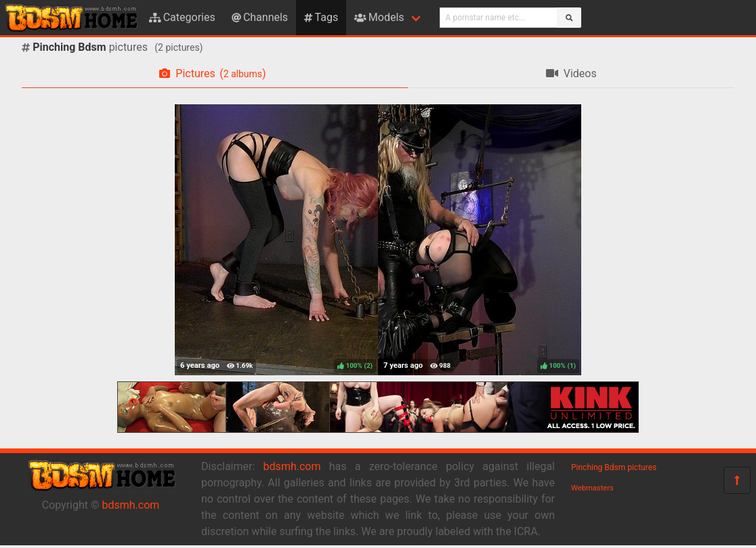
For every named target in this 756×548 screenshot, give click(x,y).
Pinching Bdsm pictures (614, 467)
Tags (321, 17)
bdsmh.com (131, 505)
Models (379, 17)
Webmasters (592, 488)
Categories (182, 17)
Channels (260, 17)
